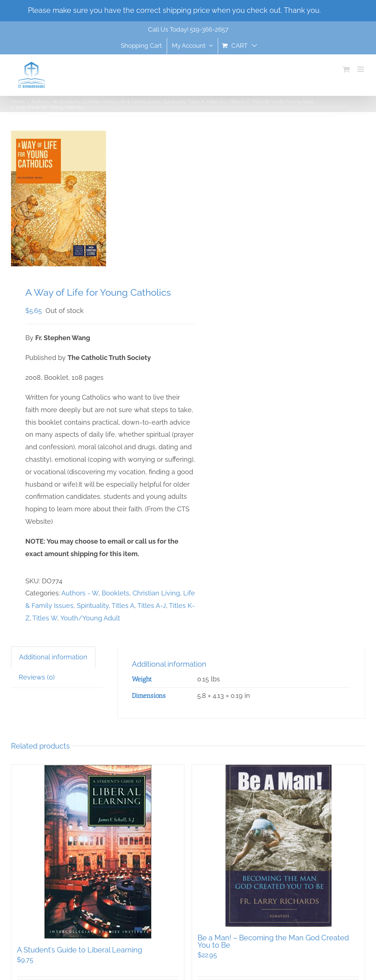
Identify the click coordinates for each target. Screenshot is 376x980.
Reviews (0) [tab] (37, 677)
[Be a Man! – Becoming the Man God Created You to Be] (278, 846)
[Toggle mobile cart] (346, 69)
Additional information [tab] (53, 657)
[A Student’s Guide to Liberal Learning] (98, 852)
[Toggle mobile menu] (361, 69)
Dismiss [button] (336, 10)
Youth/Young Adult (90, 618)
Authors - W (80, 593)
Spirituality (93, 606)
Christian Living (156, 593)
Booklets (115, 593)
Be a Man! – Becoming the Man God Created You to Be (273, 941)
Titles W (45, 618)
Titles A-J (152, 606)
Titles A (123, 606)
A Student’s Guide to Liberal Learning (79, 950)
